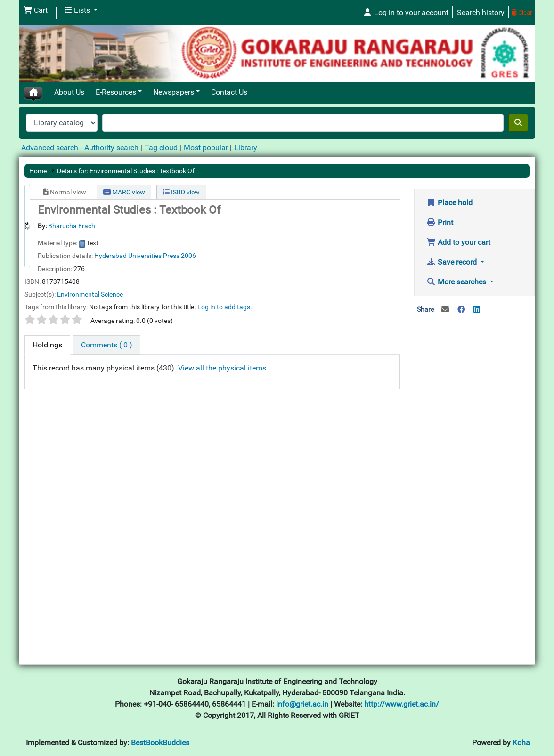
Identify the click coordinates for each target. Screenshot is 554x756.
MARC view (124, 192)
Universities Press (154, 256)
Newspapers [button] (174, 92)
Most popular (206, 148)
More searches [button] (457, 282)
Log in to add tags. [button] (225, 307)
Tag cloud (161, 148)
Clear (522, 12)
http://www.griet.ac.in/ (402, 704)
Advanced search (50, 148)
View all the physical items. (223, 368)
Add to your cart (458, 242)
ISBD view (181, 192)
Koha (521, 743)
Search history (481, 12)
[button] (36, 10)
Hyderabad (110, 256)
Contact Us (229, 92)
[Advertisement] (474, 472)
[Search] (518, 123)
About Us (69, 92)
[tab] (47, 345)
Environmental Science (90, 294)
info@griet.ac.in (303, 704)
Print (440, 222)
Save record (452, 262)
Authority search (111, 148)
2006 (188, 256)
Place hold (449, 203)
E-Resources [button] (116, 92)
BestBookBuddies (160, 743)
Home (38, 171)
